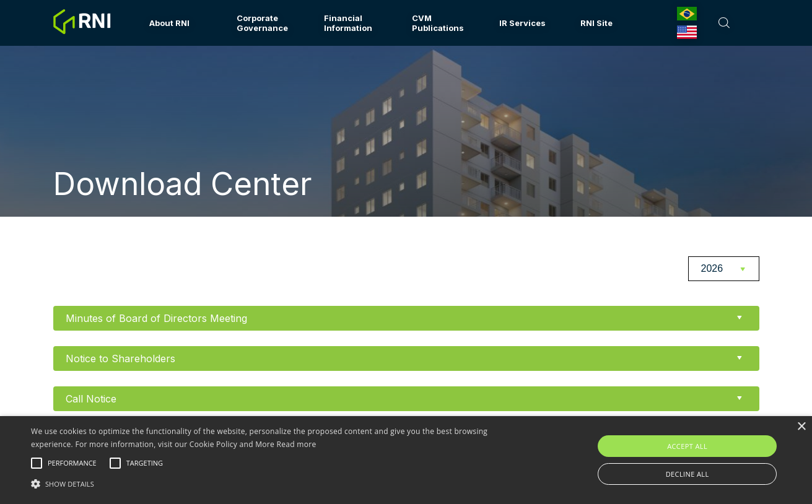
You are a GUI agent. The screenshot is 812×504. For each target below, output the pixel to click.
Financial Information (348, 23)
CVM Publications (438, 23)
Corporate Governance (262, 23)
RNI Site (596, 23)
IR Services (522, 23)
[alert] (406, 460)
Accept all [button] (687, 446)
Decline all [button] (688, 474)
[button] (275, 483)
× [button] (801, 427)
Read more (297, 444)
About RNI (169, 23)
